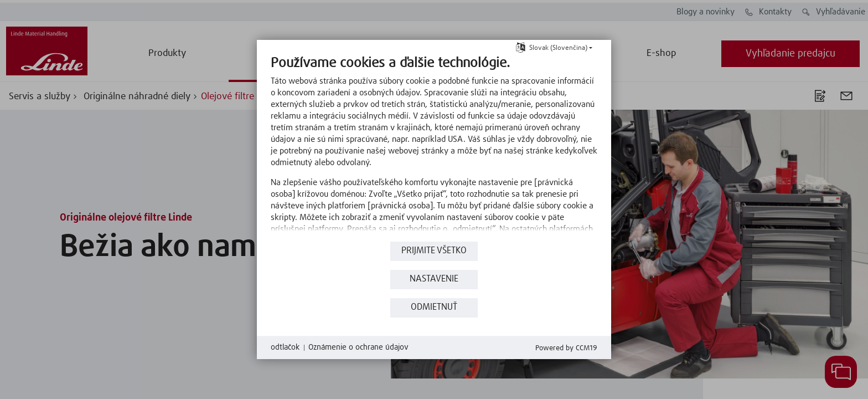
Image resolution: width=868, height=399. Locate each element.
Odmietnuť (434, 307)
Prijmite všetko (434, 251)
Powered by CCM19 (566, 348)
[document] (434, 147)
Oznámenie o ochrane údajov (358, 347)
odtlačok (285, 347)
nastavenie (434, 279)
